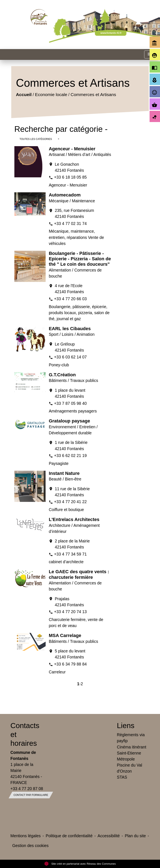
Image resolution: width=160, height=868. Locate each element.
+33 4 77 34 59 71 (71, 554)
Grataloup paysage (69, 421)
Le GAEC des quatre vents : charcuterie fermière (79, 574)
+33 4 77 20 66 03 (71, 299)
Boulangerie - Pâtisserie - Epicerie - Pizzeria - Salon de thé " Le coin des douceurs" (80, 259)
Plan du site (135, 836)
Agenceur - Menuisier (72, 149)
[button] (39, 139)
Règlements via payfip (131, 738)
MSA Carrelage (65, 635)
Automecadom (65, 195)
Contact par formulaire (31, 795)
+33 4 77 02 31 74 (71, 223)
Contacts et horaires (25, 734)
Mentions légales (26, 836)
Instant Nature (64, 473)
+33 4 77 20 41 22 (71, 502)
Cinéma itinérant (132, 747)
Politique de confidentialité (69, 836)
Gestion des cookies (30, 846)
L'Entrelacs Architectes (74, 519)
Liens (126, 725)
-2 (81, 684)
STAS (122, 777)
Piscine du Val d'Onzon (129, 768)
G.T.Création (62, 375)
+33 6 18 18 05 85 (71, 177)
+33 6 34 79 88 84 (71, 664)
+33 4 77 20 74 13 (71, 612)
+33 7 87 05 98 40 (71, 403)
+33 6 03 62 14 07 (71, 357)
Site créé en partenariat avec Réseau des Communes (80, 864)
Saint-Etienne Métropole (129, 756)
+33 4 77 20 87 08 (27, 789)
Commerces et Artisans (93, 94)
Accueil (24, 94)
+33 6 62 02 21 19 (71, 456)
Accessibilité (109, 836)
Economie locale (51, 94)
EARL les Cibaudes (70, 329)
